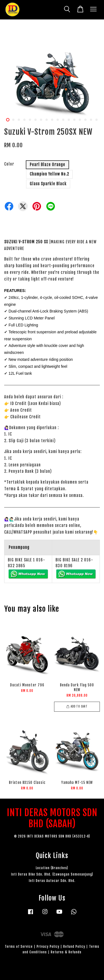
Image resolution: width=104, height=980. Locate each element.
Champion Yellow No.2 (49, 174)
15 (85, 120)
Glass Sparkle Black (48, 184)
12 (69, 120)
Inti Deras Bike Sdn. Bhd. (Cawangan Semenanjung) (52, 874)
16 (91, 120)
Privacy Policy (48, 947)
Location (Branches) (52, 868)
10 (58, 120)
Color (9, 164)
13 (74, 120)
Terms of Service (19, 947)
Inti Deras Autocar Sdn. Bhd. (52, 881)
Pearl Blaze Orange (47, 165)
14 (80, 120)
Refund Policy (74, 947)
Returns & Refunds (66, 952)
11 (63, 120)
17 (97, 120)
